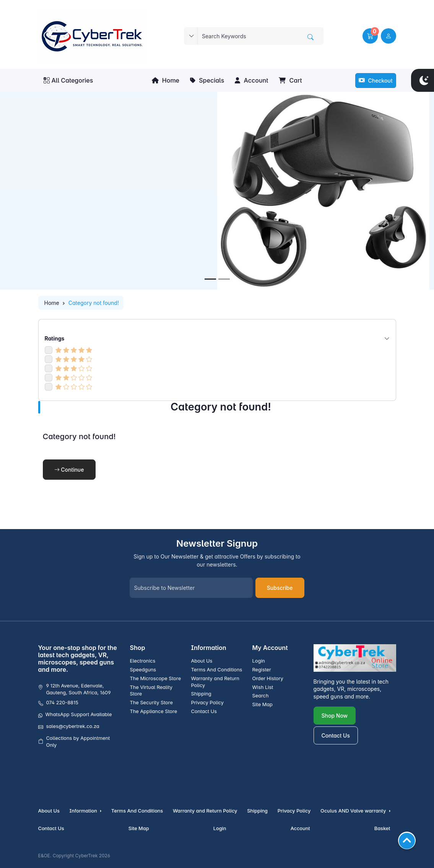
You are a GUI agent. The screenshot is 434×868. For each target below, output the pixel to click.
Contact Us (204, 711)
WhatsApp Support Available (79, 714)
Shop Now (335, 716)
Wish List (263, 687)
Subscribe (280, 588)
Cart (290, 80)
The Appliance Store (154, 711)
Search (260, 696)
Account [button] (251, 80)
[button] (370, 36)
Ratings (217, 338)
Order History (267, 678)
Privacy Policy (207, 703)
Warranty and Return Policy (215, 682)
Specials (207, 80)
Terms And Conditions (216, 670)
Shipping (201, 694)
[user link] (388, 36)
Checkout (376, 81)
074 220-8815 (62, 703)
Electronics (143, 661)
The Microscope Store (156, 678)
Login (258, 661)
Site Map (262, 704)
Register (261, 670)
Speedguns (143, 670)
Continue (69, 470)
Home (166, 80)
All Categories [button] (68, 80)
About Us (202, 661)
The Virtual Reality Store (151, 691)
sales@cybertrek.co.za (73, 726)
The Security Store (151, 703)
